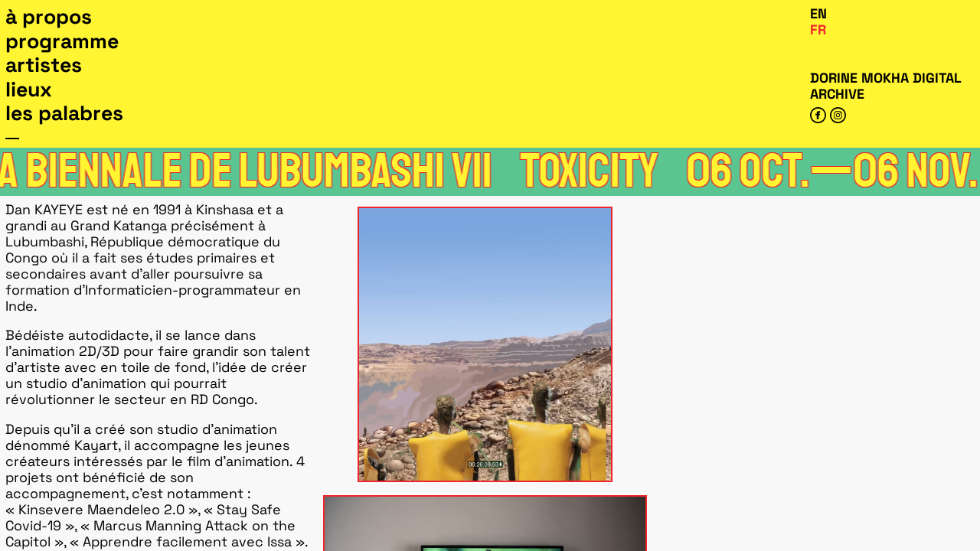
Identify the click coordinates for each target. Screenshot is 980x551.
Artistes (44, 65)
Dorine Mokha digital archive (885, 86)
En (818, 13)
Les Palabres (64, 113)
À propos (49, 17)
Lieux (29, 90)
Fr (818, 29)
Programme (62, 41)
